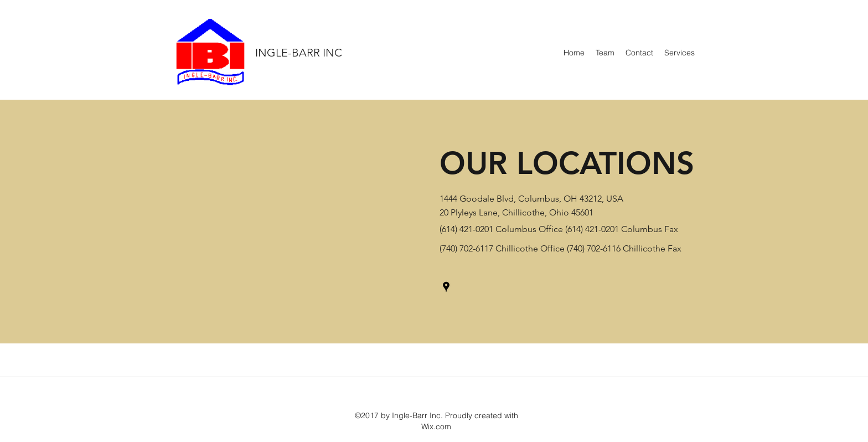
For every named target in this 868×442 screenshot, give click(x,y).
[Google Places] (446, 287)
